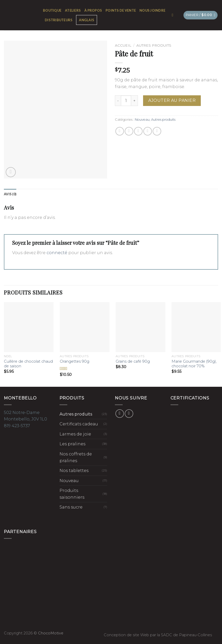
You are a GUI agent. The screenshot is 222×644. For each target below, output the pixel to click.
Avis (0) (10, 194)
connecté (57, 253)
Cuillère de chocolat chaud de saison (28, 364)
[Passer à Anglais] (87, 20)
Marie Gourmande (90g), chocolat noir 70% (194, 364)
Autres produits (154, 45)
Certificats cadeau (79, 424)
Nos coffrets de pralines (76, 457)
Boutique (52, 10)
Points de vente (121, 10)
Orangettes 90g (75, 361)
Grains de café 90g (133, 361)
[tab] (10, 194)
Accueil (123, 45)
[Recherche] (174, 15)
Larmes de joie (75, 434)
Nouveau (142, 120)
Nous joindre (152, 10)
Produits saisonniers (72, 494)
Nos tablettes (74, 471)
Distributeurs (59, 20)
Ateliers (73, 10)
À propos (93, 10)
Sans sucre (71, 507)
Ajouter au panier (172, 100)
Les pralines (72, 444)
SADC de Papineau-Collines (186, 635)
